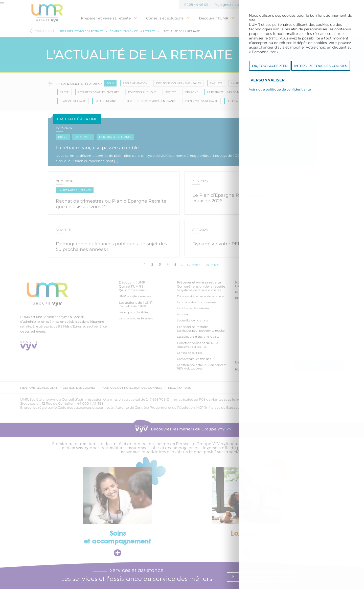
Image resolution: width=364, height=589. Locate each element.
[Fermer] (2, 3)
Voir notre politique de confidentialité (280, 90)
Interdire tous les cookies (321, 67)
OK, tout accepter (270, 67)
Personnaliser (268, 81)
